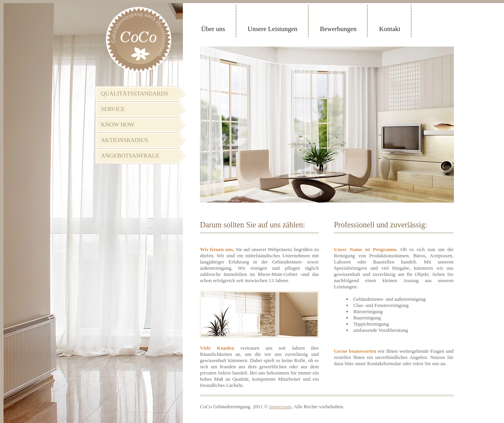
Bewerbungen (338, 29)
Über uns (213, 29)
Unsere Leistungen (273, 29)
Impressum (280, 407)
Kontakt (390, 29)
